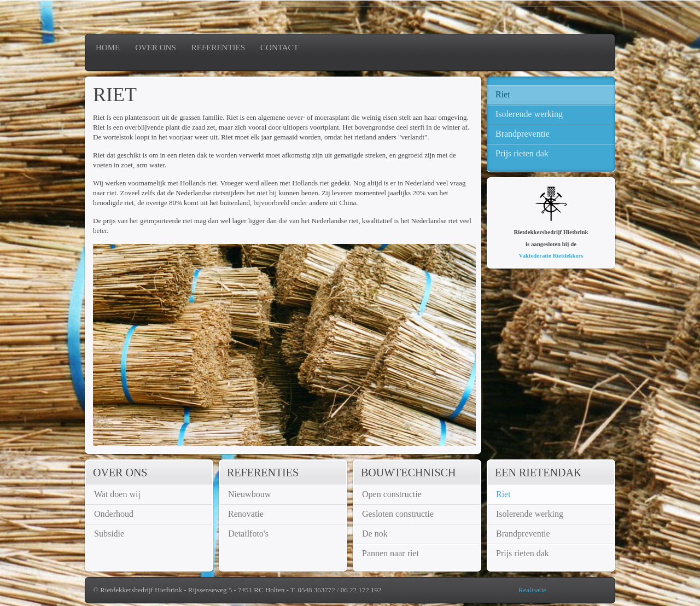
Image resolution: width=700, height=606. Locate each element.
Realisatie (532, 590)
